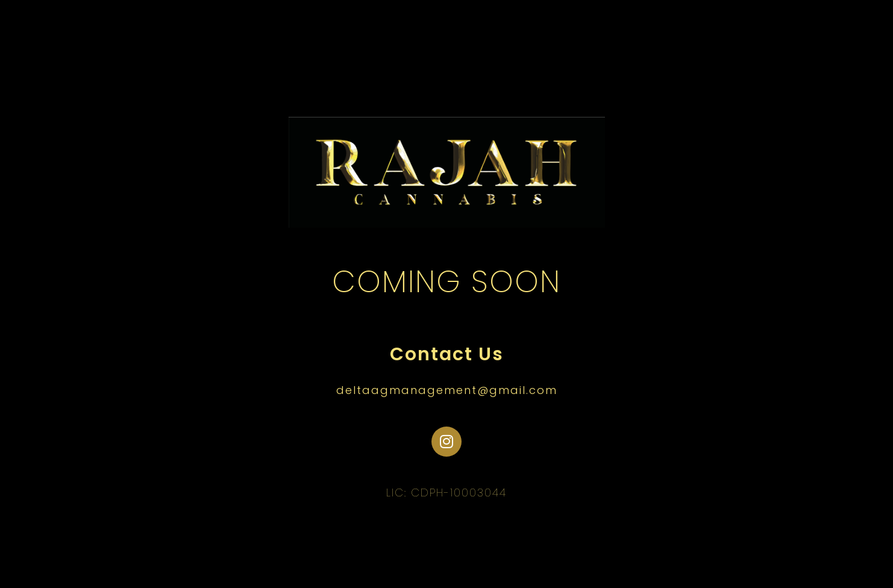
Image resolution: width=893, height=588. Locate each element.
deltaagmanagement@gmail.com (447, 390)
